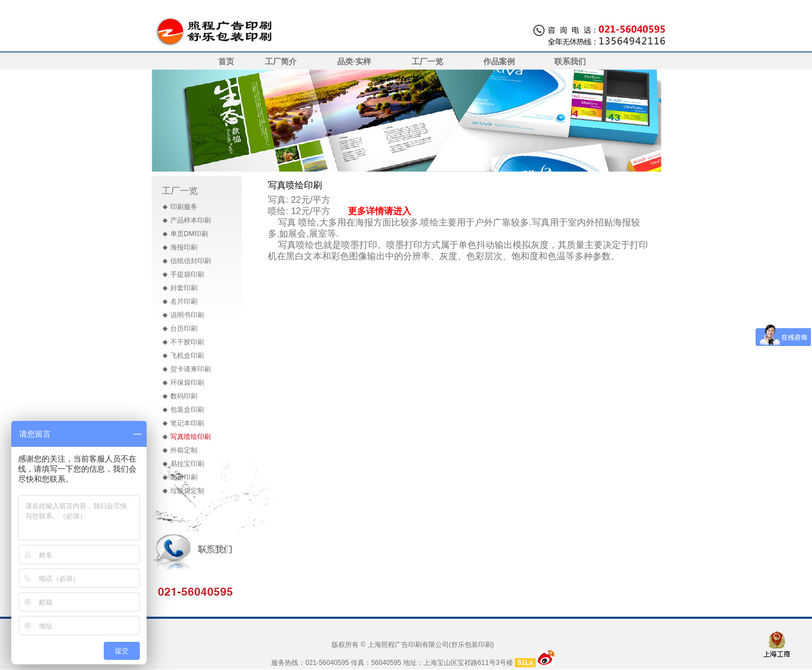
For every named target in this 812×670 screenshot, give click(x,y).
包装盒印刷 (187, 410)
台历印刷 (184, 329)
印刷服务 (184, 207)
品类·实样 (354, 61)
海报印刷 (184, 247)
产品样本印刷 (191, 220)
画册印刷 (184, 477)
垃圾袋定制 (187, 491)
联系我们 (570, 61)
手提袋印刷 (187, 274)
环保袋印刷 (187, 383)
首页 (226, 61)
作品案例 (499, 61)
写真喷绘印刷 (191, 437)
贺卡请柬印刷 (191, 369)
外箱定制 (184, 450)
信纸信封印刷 (191, 261)
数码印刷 (184, 396)
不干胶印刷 (187, 342)
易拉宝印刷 (187, 464)
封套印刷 (184, 288)
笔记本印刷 (187, 423)
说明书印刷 (187, 315)
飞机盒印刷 (187, 356)
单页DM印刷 (189, 234)
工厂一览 (427, 61)
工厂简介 (281, 61)
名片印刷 (184, 301)
